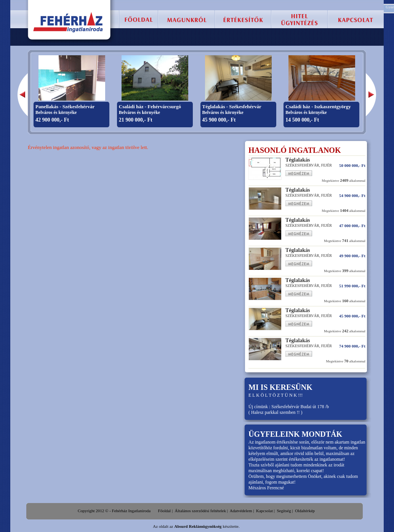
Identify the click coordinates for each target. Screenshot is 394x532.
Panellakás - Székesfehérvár (65, 107)
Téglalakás (298, 160)
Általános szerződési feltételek (200, 511)
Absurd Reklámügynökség (198, 526)
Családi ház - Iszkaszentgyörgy (318, 107)
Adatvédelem (241, 511)
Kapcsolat (264, 511)
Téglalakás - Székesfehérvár (232, 107)
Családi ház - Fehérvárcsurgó (150, 107)
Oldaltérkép (305, 511)
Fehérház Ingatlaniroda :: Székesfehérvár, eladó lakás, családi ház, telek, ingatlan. (68, 22)
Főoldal (165, 511)
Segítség (284, 511)
